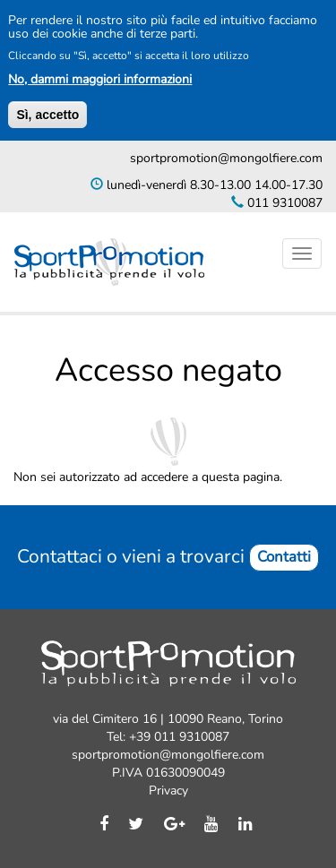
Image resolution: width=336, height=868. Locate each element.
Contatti (284, 557)
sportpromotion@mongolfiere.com (226, 158)
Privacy (168, 791)
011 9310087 (283, 203)
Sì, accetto (47, 115)
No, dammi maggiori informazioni (100, 79)
